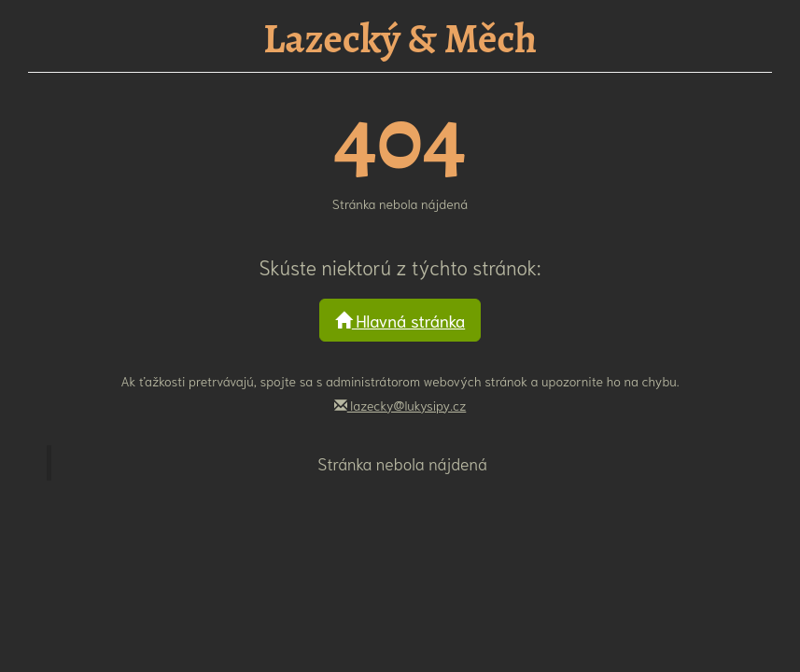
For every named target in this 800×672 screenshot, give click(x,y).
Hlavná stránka (400, 320)
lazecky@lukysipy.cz (400, 405)
